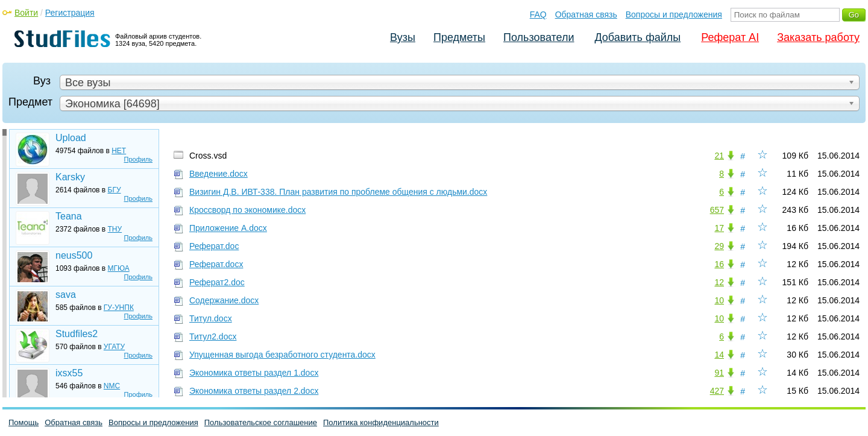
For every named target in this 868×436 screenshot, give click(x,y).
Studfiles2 (77, 334)
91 (719, 373)
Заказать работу (818, 37)
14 (719, 355)
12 (719, 282)
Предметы (459, 37)
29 (719, 246)
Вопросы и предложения (674, 14)
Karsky (70, 177)
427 (717, 391)
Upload (71, 138)
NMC (112, 386)
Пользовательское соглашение (261, 422)
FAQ (538, 14)
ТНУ (115, 229)
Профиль (139, 159)
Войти (26, 13)
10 (719, 300)
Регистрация (70, 13)
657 (717, 210)
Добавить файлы (637, 37)
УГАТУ (114, 347)
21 (719, 156)
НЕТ (119, 151)
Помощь (24, 422)
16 (719, 264)
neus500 (74, 255)
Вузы (403, 37)
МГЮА (119, 268)
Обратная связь (586, 14)
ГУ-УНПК (119, 308)
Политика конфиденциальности (381, 422)
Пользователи (539, 37)
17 (719, 228)
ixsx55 (69, 373)
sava (66, 295)
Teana (69, 216)
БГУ (115, 190)
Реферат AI (730, 37)
